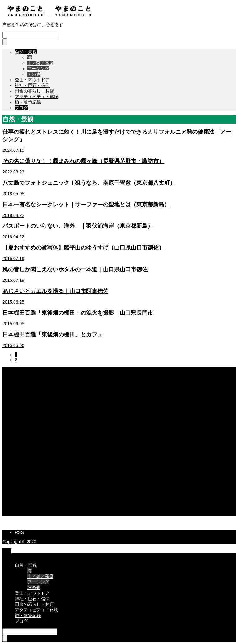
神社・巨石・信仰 (32, 85)
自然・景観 (26, 52)
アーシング (38, 69)
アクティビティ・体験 (37, 97)
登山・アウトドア (32, 80)
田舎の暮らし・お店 (34, 91)
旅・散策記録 (28, 102)
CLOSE (10, 556)
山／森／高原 (40, 63)
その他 (34, 74)
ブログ (21, 108)
